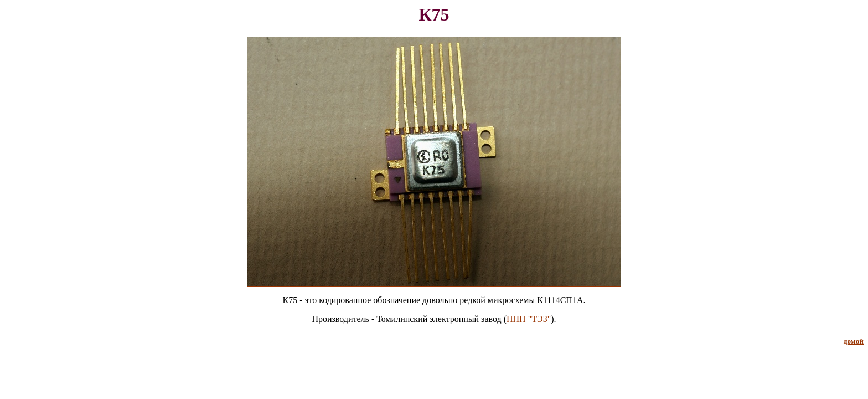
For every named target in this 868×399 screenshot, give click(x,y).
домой (854, 341)
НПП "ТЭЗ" (529, 319)
